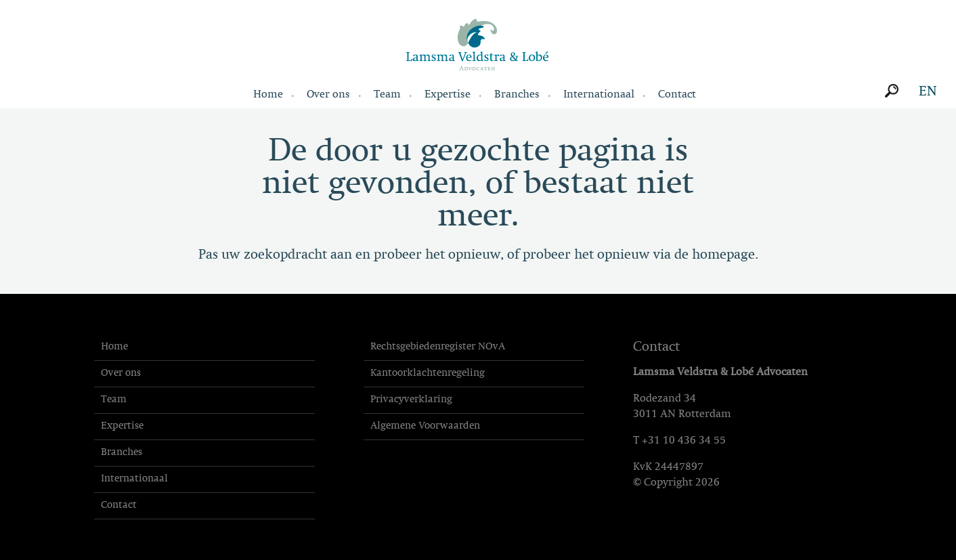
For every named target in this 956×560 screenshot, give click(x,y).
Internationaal (599, 95)
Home (268, 95)
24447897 (679, 467)
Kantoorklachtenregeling (428, 373)
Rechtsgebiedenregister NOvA (438, 347)
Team (387, 95)
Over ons (328, 95)
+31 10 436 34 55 (684, 441)
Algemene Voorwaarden (425, 426)
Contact (677, 95)
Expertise (448, 95)
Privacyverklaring (411, 400)
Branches (517, 95)
